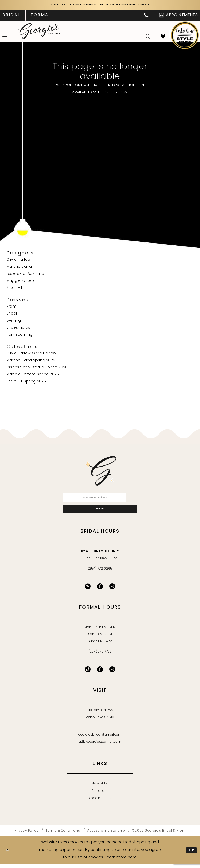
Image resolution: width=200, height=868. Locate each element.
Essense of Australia (25, 274)
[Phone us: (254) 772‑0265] (146, 16)
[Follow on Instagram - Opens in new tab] (112, 673)
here (132, 861)
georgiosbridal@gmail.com (100, 739)
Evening (14, 321)
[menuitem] (41, 16)
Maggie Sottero (21, 281)
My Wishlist (100, 788)
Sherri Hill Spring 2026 (26, 382)
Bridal (12, 314)
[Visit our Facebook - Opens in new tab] (100, 590)
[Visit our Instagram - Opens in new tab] (112, 590)
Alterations (100, 795)
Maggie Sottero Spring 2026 (33, 375)
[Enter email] (100, 499)
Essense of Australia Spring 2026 (37, 368)
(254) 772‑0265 (100, 573)
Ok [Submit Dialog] (191, 854)
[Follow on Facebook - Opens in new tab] (100, 673)
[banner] (39, 32)
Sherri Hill (14, 288)
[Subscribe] (100, 512)
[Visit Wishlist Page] (163, 37)
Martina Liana (19, 267)
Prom (11, 307)
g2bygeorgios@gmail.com (100, 746)
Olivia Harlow (18, 260)
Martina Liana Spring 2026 (31, 361)
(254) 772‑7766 (100, 656)
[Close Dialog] (8, 854)
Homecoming (19, 335)
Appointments (100, 802)
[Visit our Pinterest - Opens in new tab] (88, 590)
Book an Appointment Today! (131, 5)
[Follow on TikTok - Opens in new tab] (88, 673)
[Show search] (148, 37)
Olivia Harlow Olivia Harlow (31, 354)
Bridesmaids (18, 328)
